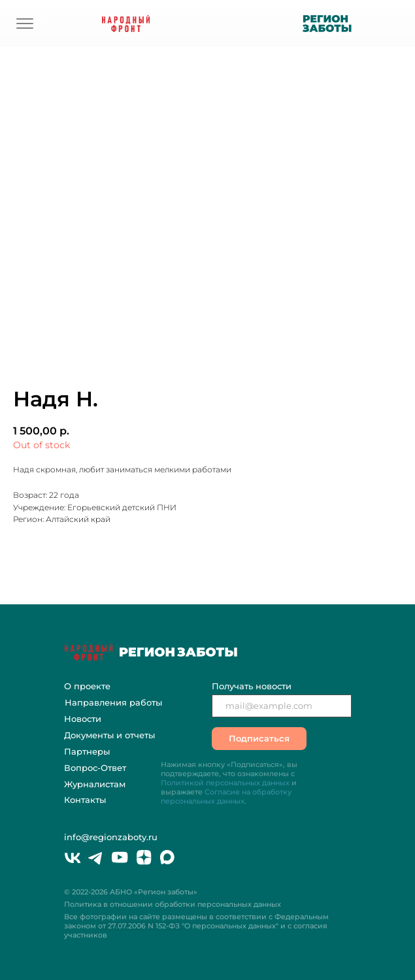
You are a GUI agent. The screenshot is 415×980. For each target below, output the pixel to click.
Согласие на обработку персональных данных (226, 796)
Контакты (85, 800)
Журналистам (95, 784)
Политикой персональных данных (225, 783)
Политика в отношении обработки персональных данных (173, 904)
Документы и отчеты (109, 735)
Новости (83, 719)
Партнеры (87, 751)
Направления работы (113, 702)
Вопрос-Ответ (95, 768)
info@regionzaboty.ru (111, 837)
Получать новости (252, 686)
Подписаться (259, 738)
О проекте (87, 686)
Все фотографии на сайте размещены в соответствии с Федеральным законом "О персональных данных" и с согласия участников (196, 926)
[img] (25, 24)
